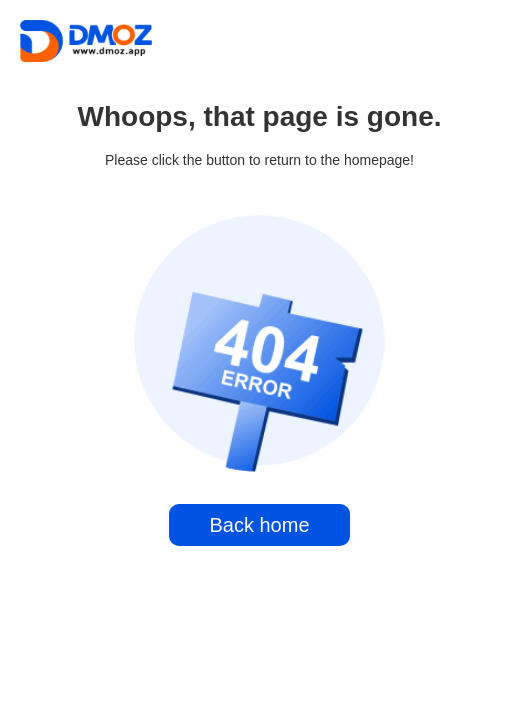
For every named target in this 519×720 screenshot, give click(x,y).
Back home (259, 525)
